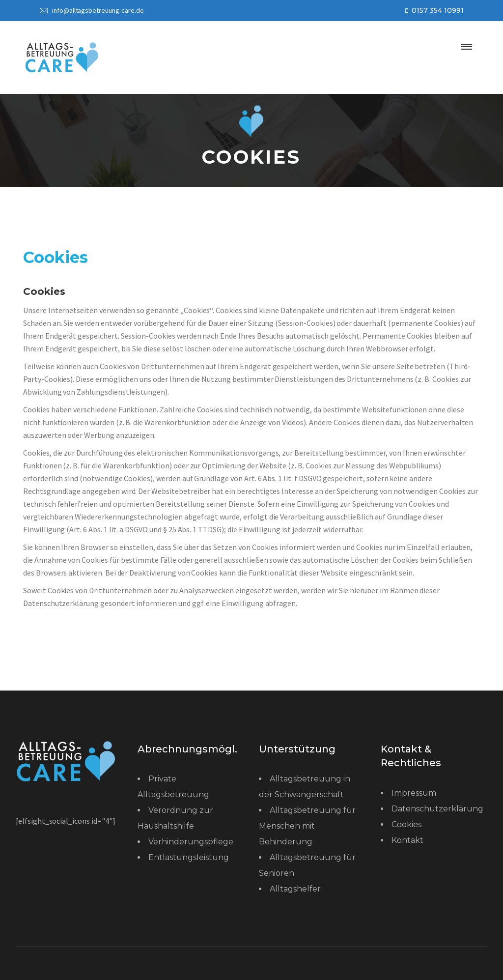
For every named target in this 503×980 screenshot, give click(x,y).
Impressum (414, 793)
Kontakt (407, 840)
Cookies (406, 824)
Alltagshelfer (295, 889)
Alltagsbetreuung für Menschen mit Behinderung (307, 826)
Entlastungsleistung (189, 857)
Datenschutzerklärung (437, 809)
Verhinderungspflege (191, 842)
